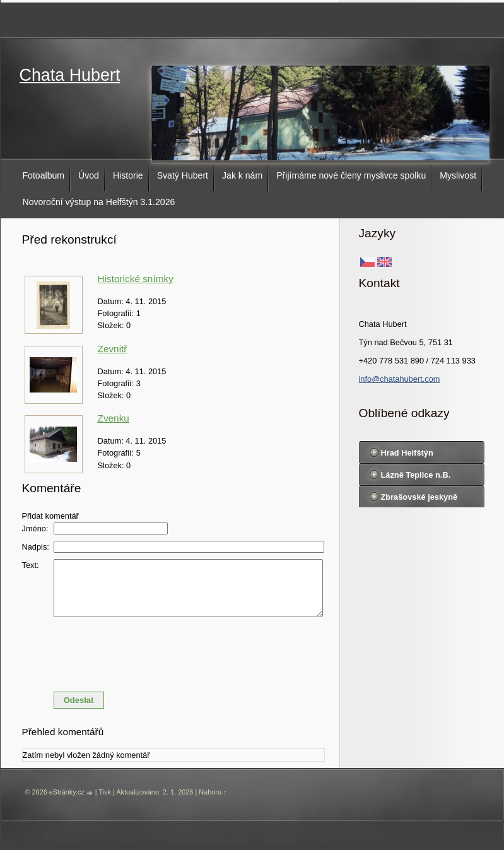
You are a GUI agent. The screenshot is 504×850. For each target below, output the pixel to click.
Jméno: (35, 528)
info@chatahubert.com (400, 379)
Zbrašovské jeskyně (419, 497)
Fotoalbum (44, 175)
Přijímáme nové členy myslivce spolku (351, 175)
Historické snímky (136, 279)
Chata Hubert (70, 75)
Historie (128, 175)
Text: (31, 565)
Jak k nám (242, 175)
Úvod (89, 175)
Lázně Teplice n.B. (416, 475)
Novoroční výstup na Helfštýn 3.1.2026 (99, 202)
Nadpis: (36, 547)
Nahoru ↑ (213, 792)
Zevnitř (113, 349)
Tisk (105, 792)
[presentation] (173, 651)
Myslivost (458, 175)
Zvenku (114, 418)
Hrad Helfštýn (407, 453)
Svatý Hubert (183, 175)
